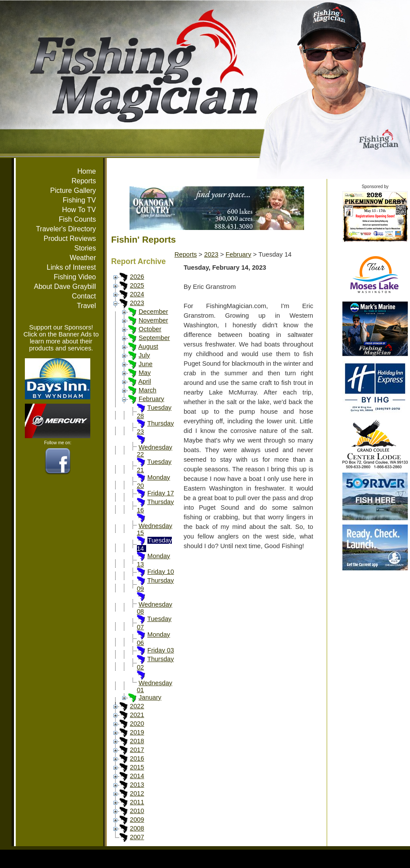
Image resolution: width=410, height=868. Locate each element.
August (148, 347)
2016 (137, 758)
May (145, 373)
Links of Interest (71, 267)
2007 (137, 837)
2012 (137, 793)
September (154, 338)
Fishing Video (75, 277)
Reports (84, 181)
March (148, 390)
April (145, 381)
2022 (137, 706)
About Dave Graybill (65, 286)
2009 (137, 820)
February (152, 399)
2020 (137, 724)
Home (87, 171)
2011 (137, 802)
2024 (137, 294)
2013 (137, 785)
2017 (137, 750)
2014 (137, 776)
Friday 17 (161, 493)
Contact (84, 296)
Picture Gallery (73, 190)
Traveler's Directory (66, 229)
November (154, 320)
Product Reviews (70, 238)
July (144, 355)
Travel (86, 306)
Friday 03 (161, 650)
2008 (137, 828)
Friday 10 (161, 572)
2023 (137, 303)
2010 (137, 811)
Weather (83, 258)
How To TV (79, 210)
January (150, 697)
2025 (137, 285)
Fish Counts (77, 219)
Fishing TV (79, 200)
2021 (137, 715)
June (146, 364)
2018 (137, 741)
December (154, 312)
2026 (137, 277)
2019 (137, 732)
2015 (137, 767)
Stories (85, 248)
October (150, 329)
